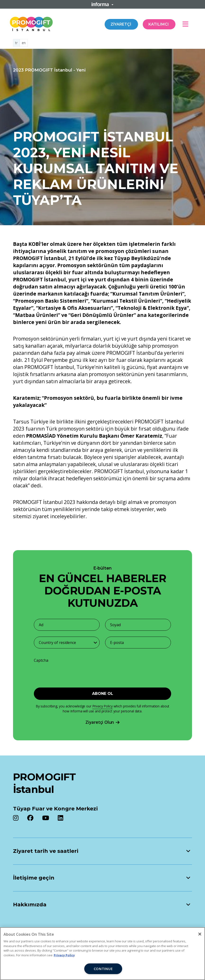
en (24, 43)
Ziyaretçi (121, 24)
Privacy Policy (102, 706)
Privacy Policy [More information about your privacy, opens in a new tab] (64, 955)
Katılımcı (159, 24)
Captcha (41, 660)
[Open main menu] (187, 24)
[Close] (200, 934)
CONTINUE (103, 969)
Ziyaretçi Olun (102, 722)
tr (16, 43)
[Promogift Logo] (31, 23)
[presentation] (64, 673)
